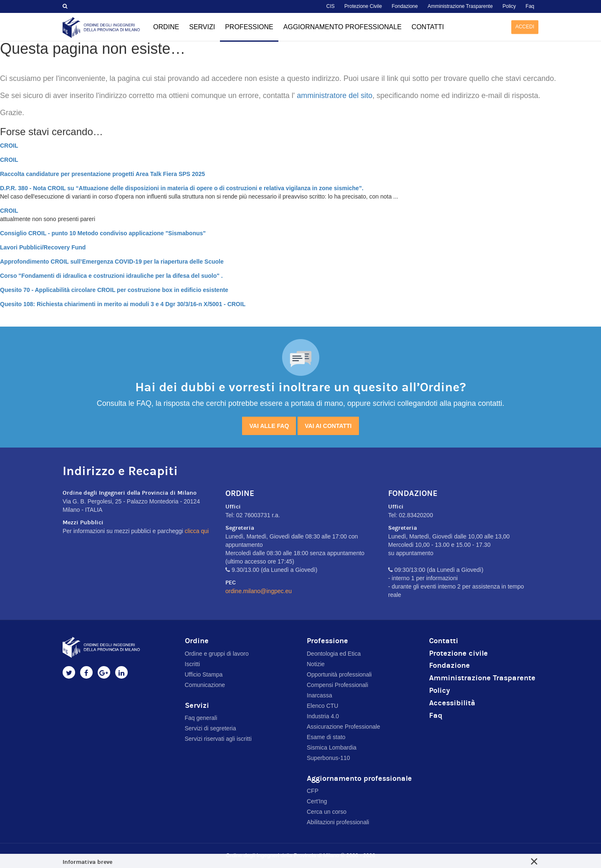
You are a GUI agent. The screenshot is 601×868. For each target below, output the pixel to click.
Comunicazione (205, 685)
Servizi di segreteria (211, 728)
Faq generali (201, 718)
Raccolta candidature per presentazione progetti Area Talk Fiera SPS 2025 (102, 174)
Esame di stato (326, 737)
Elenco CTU (322, 706)
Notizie (316, 664)
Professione (249, 33)
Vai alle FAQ (269, 426)
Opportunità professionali (339, 674)
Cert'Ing (317, 801)
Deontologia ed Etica (334, 654)
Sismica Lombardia (332, 747)
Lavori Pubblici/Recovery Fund (43, 247)
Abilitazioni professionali (338, 822)
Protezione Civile (363, 6)
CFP (313, 791)
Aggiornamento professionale (342, 27)
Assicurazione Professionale (343, 727)
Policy (509, 6)
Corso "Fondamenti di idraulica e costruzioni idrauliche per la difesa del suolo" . (111, 276)
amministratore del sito (335, 96)
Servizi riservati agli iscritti (218, 739)
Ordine (166, 27)
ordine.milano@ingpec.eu (259, 591)
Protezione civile (458, 653)
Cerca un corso (327, 812)
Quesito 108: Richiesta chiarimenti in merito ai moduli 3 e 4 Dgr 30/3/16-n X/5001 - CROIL (123, 304)
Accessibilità (452, 703)
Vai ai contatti (328, 426)
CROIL (9, 146)
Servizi (202, 27)
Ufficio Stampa (204, 674)
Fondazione (405, 6)
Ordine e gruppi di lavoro (217, 654)
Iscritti (193, 664)
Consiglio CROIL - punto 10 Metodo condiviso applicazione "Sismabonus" (103, 233)
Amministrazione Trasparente (460, 6)
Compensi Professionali (337, 685)
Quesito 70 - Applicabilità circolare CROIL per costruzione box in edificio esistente (114, 290)
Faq (530, 6)
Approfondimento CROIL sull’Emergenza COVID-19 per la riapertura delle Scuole (112, 262)
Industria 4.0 (323, 716)
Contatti (428, 27)
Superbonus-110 (328, 758)
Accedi (525, 27)
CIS (331, 6)
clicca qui (197, 531)
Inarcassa (319, 695)
